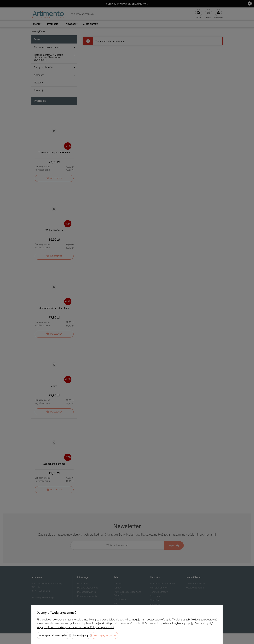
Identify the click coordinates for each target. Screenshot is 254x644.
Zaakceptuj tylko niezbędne (53, 635)
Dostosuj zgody (81, 635)
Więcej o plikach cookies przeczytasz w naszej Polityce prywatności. (75, 627)
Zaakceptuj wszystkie (105, 635)
